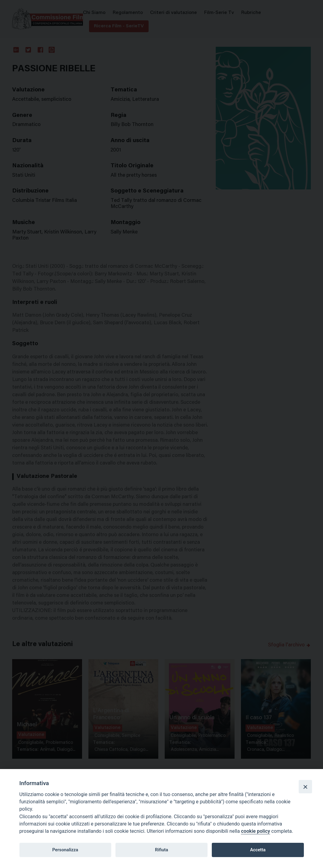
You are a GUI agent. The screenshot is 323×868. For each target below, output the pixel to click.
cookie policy (255, 831)
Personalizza (65, 850)
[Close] (305, 787)
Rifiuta (161, 850)
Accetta (258, 850)
